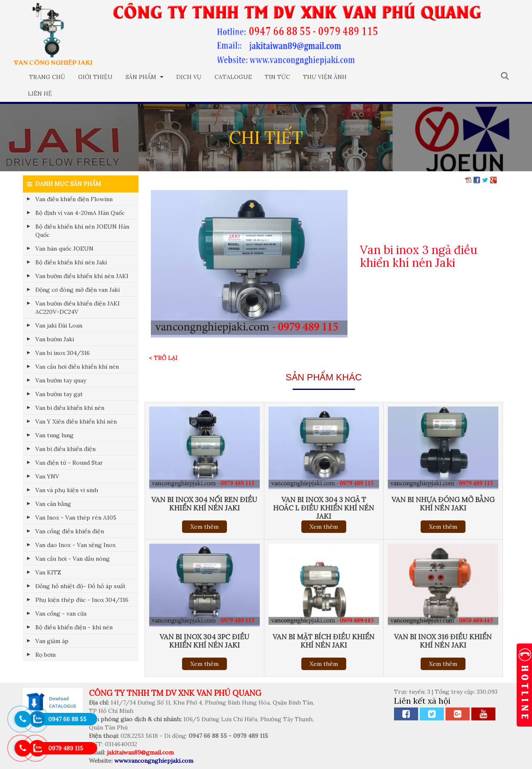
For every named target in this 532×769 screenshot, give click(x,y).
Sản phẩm (144, 77)
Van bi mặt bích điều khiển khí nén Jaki (324, 641)
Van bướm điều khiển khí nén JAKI (82, 276)
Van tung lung (54, 435)
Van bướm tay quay (61, 380)
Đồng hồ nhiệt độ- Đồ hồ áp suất (80, 586)
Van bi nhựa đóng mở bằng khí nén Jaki (443, 504)
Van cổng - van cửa (61, 614)
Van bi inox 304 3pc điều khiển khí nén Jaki (204, 641)
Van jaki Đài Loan (59, 325)
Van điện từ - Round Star (69, 463)
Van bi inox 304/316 (63, 353)
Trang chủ (47, 77)
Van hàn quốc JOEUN (64, 249)
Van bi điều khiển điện (65, 449)
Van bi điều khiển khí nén (70, 408)
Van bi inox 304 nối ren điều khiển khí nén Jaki (204, 504)
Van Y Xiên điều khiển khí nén (76, 421)
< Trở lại (163, 358)
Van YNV (47, 476)
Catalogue (233, 77)
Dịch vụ (189, 77)
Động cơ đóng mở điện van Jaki (78, 290)
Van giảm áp (52, 641)
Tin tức (277, 77)
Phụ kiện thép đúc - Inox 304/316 (82, 600)
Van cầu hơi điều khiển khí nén (77, 367)
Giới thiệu (95, 77)
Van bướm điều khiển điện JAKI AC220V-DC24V (78, 308)
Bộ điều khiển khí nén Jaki (71, 262)
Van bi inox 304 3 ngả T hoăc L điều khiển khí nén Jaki (324, 508)
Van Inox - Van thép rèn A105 (76, 518)
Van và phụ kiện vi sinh (67, 490)
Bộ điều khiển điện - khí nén (74, 627)
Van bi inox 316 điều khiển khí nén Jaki (443, 641)
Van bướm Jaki (55, 339)
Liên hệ (40, 94)
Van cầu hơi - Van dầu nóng (73, 559)
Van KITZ (48, 572)
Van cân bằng (53, 504)
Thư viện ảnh (325, 77)
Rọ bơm (46, 655)
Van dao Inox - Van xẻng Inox (75, 545)
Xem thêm (204, 527)
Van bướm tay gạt (59, 394)
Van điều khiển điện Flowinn (74, 199)
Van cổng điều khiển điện (70, 531)
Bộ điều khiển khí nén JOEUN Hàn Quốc (82, 231)
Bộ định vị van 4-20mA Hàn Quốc (80, 213)
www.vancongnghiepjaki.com (154, 761)
